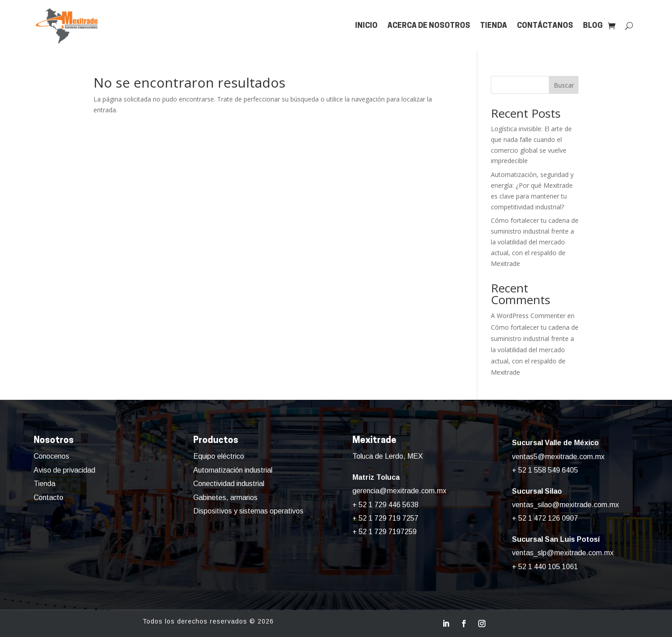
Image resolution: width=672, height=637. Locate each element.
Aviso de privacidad (65, 470)
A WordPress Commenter (528, 316)
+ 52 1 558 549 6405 (545, 470)
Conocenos (51, 456)
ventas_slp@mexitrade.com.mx (563, 553)
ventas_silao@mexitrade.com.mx (565, 505)
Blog (593, 26)
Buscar (564, 85)
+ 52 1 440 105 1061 (545, 567)
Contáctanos (545, 26)
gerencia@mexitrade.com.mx (399, 491)
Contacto (49, 498)
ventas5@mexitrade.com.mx (558, 457)
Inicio (366, 26)
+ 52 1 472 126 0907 (545, 518)
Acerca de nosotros (429, 26)
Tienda (494, 26)
